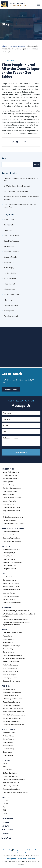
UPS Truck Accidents (10, 668)
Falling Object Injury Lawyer (12, 556)
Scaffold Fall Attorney (10, 475)
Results (5, 826)
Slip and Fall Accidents (11, 295)
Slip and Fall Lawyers (10, 689)
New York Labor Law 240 (11, 783)
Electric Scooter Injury (10, 599)
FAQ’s (5, 763)
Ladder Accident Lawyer (11, 472)
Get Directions (11, 389)
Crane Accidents (8, 504)
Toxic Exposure (8, 482)
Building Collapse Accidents (12, 488)
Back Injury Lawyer (9, 553)
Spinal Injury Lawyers (10, 678)
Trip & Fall (7, 686)
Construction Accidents (16, 46)
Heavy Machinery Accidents (12, 498)
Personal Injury (9, 268)
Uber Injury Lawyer (9, 593)
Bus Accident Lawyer (10, 577)
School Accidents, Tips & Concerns (16, 191)
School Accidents (10, 284)
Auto (4, 574)
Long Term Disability (10, 565)
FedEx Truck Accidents (10, 665)
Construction (8, 469)
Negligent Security (10, 257)
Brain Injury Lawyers (10, 675)
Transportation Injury (11, 305)
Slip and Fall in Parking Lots (12, 721)
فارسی (5, 813)
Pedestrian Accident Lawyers (13, 633)
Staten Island (21, 853)
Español (6, 804)
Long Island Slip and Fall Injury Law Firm (15, 792)
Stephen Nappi (8, 755)
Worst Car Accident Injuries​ (12, 603)
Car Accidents (8, 230)
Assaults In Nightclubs (10, 649)
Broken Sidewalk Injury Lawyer (13, 517)
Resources (6, 760)
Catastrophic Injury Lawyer (12, 681)
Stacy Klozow (8, 752)
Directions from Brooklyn (11, 532)
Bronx (37, 850)
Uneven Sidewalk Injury (11, 696)
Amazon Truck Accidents (11, 662)
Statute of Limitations (10, 773)
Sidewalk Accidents (10, 289)
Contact (5, 834)
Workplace (7, 546)
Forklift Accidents (9, 495)
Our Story (6, 800)
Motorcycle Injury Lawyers (12, 583)
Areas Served (7, 819)
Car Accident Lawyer (10, 580)
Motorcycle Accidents (11, 252)
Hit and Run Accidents (11, 241)
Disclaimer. (31, 859)
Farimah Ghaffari (8, 742)
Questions (6, 608)
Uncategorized (9, 311)
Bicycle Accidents (10, 219)
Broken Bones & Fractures (12, 549)
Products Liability (10, 278)
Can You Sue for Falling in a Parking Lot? (16, 619)
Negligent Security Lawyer (12, 646)
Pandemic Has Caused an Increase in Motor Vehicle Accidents (21, 198)
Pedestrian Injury (9, 262)
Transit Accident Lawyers (11, 590)
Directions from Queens (11, 535)
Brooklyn (16, 850)
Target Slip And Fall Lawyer (12, 702)
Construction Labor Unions (12, 507)
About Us (6, 797)
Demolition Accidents (10, 491)
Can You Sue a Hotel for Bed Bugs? (14, 779)
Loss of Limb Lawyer (10, 520)
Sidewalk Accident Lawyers (12, 692)
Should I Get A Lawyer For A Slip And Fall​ (16, 611)
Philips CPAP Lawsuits (10, 776)
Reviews (5, 822)
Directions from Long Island (12, 541)
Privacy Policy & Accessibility (17, 859)
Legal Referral (8, 770)
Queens (31, 850)
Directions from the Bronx (11, 538)
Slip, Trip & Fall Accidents (11, 478)
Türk (5, 810)
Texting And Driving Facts (11, 789)
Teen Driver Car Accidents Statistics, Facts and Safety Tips (20, 206)
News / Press (7, 830)
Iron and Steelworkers (10, 501)
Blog (4, 46)
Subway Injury (8, 300)
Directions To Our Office (13, 528)
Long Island (24, 850)
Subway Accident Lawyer (11, 586)
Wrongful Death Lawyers (11, 671)
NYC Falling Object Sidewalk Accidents (17, 186)
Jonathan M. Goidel (9, 733)
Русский (6, 807)
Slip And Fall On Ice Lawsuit (12, 705)
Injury (4, 630)
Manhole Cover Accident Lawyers (14, 658)
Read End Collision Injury (11, 596)
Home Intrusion (9, 246)
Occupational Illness (9, 569)
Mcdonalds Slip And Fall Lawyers (13, 712)
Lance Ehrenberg (9, 749)
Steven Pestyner (9, 739)
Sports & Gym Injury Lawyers (12, 655)
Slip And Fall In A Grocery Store (13, 708)
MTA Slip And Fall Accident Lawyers (15, 715)
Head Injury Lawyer (9, 559)
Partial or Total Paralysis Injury (13, 562)
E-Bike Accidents (9, 639)
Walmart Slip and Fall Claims (12, 786)
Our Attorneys (8, 730)
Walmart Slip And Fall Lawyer (12, 699)
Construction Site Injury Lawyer (13, 524)
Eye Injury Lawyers (9, 514)
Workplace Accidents (11, 316)
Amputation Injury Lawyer (11, 511)
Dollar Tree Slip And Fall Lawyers (14, 725)
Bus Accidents (9, 225)
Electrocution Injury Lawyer (12, 485)
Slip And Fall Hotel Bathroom (12, 718)
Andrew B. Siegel (9, 736)
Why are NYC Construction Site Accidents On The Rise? (21, 179)
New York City (7, 850)
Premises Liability (10, 273)
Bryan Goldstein (8, 746)
